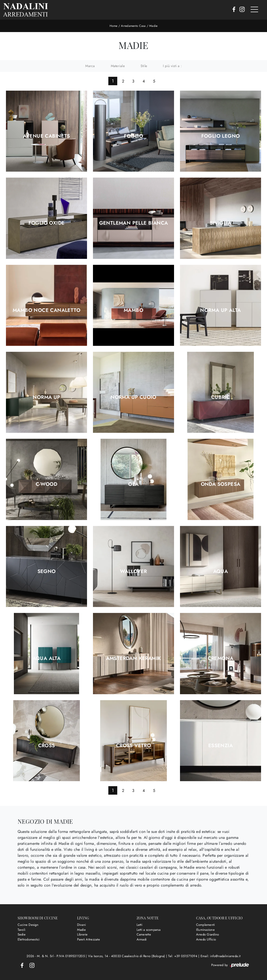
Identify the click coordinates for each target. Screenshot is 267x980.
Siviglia (221, 223)
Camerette (144, 934)
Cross (47, 746)
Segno (47, 572)
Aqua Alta (47, 658)
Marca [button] (90, 66)
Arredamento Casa (133, 26)
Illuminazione (205, 930)
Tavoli (22, 930)
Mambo (133, 310)
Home (114, 26)
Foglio (133, 136)
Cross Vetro (133, 746)
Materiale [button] (118, 66)
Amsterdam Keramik (134, 658)
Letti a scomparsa (148, 930)
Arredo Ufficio (206, 939)
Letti (139, 925)
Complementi (206, 925)
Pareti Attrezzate (89, 939)
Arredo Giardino (208, 934)
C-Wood (46, 484)
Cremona (221, 658)
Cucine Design (28, 925)
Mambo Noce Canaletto (46, 310)
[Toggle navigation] (254, 10)
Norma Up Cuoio (133, 397)
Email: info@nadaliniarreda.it (221, 956)
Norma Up (46, 397)
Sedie (22, 934)
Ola (133, 484)
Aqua (221, 572)
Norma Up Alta (220, 310)
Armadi (142, 939)
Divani (82, 925)
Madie (153, 26)
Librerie (82, 934)
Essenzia (221, 746)
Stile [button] (144, 66)
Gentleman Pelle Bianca (134, 223)
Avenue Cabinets (47, 136)
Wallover (133, 572)
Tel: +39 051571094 (183, 956)
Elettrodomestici (29, 939)
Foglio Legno (221, 136)
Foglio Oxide (47, 223)
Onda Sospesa (221, 484)
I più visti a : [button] (172, 66)
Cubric (221, 397)
